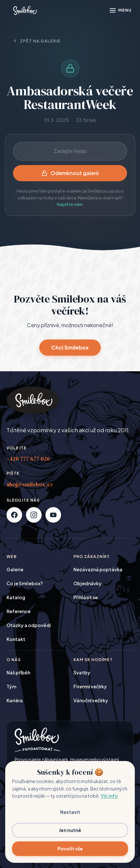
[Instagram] (34, 515)
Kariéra (15, 700)
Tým (11, 686)
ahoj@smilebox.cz (30, 484)
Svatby (82, 672)
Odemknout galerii (70, 173)
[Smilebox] (25, 10)
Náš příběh (18, 672)
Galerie (15, 569)
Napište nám (70, 204)
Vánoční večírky (91, 700)
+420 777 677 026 (28, 459)
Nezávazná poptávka (98, 569)
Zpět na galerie (37, 41)
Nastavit (70, 812)
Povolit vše (70, 849)
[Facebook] (14, 515)
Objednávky (88, 583)
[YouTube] (53, 515)
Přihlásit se (86, 597)
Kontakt (16, 639)
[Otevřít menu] (120, 10)
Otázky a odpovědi (29, 625)
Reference (19, 611)
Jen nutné (70, 830)
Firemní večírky (90, 686)
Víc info (109, 796)
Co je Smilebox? (25, 583)
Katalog (16, 597)
